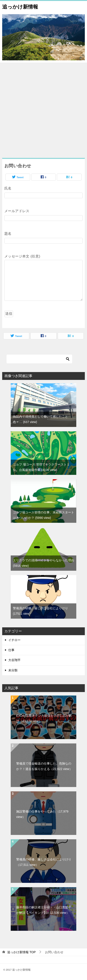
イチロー (14, 640)
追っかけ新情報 (20, 6)
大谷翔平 (14, 660)
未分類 (13, 670)
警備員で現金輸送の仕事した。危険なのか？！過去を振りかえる (44, 766)
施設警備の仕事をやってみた (42, 814)
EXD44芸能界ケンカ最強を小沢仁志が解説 (44, 718)
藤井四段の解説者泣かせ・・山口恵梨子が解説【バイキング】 (44, 910)
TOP (21, 952)
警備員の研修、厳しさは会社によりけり (44, 862)
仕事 (11, 650)
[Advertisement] (43, 108)
